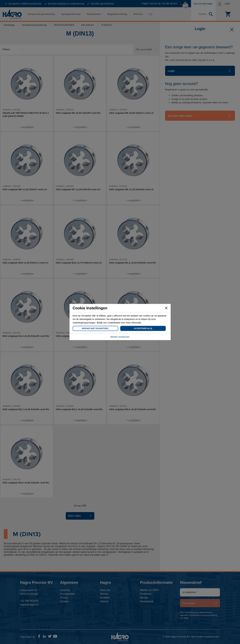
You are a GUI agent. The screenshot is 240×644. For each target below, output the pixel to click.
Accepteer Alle (143, 328)
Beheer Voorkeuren (120, 337)
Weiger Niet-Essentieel (95, 328)
